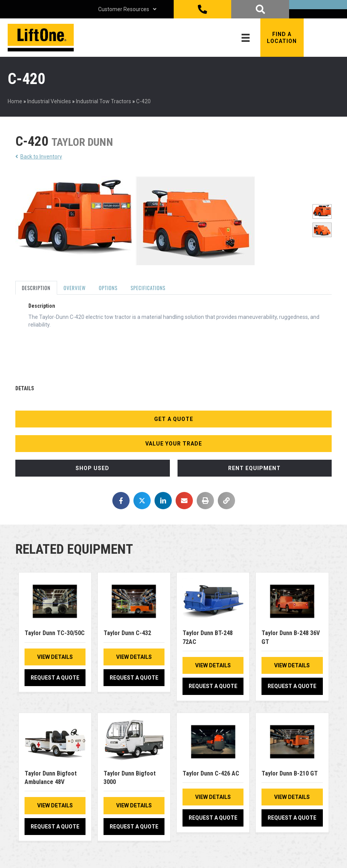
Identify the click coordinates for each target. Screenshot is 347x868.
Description (36, 288)
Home (15, 101)
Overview (75, 288)
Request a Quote (55, 678)
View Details (55, 657)
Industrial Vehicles (49, 101)
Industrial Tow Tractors (104, 101)
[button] (282, 38)
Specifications (148, 288)
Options (108, 288)
